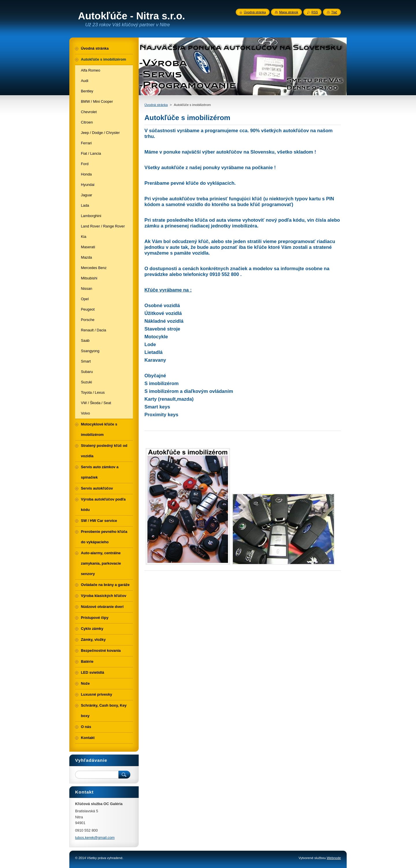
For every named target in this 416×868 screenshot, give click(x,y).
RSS (315, 12)
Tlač (334, 12)
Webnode (334, 858)
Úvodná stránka (156, 105)
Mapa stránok (289, 12)
